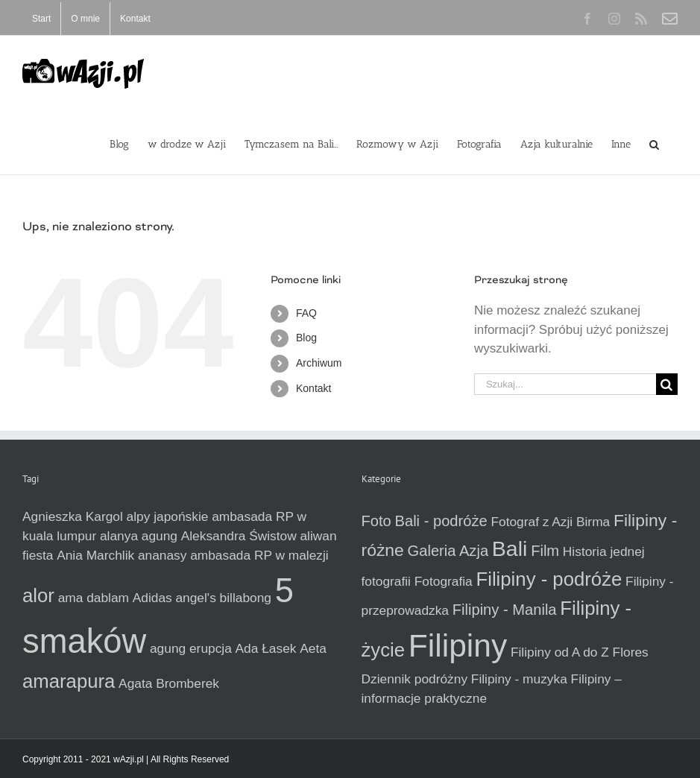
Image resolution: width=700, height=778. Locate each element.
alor (38, 595)
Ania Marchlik (95, 555)
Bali (510, 548)
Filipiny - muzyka (519, 679)
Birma (593, 522)
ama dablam (94, 598)
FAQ (306, 313)
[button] (654, 143)
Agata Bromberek (169, 683)
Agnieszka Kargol (73, 516)
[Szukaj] (667, 384)
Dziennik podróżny (415, 679)
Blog (306, 338)
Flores (631, 652)
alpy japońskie (168, 516)
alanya (119, 536)
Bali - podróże (441, 521)
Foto (376, 521)
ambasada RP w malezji (259, 555)
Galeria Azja (448, 551)
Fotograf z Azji (532, 522)
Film (545, 551)
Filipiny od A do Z (560, 652)
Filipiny (458, 645)
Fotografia (444, 581)
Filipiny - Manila (505, 610)
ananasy (163, 555)
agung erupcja (191, 648)
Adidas (152, 598)
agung (160, 536)
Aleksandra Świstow (239, 536)
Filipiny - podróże (549, 579)
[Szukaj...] (565, 384)
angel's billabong (223, 598)
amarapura (69, 681)
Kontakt (313, 388)
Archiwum (319, 363)
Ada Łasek (266, 648)
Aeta (313, 648)
